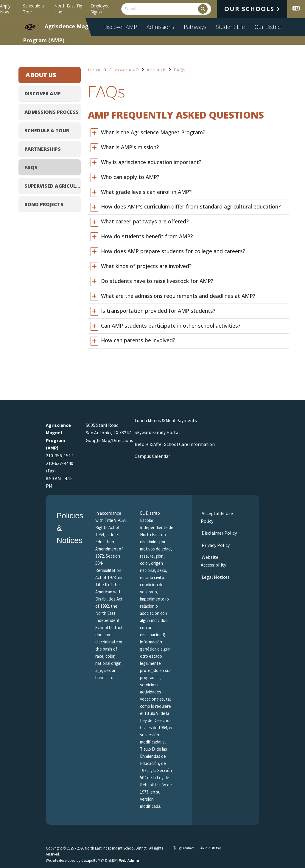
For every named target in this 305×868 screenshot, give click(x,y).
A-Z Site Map (211, 848)
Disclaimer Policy (219, 533)
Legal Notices (215, 577)
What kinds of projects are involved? (146, 266)
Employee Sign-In (100, 9)
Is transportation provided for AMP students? (158, 311)
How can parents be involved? (138, 340)
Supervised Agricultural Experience (53, 186)
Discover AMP (120, 27)
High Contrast (185, 848)
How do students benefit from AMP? (147, 236)
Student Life (230, 27)
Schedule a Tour (33, 9)
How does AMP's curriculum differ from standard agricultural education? (191, 206)
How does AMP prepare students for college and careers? (173, 251)
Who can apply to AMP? (130, 177)
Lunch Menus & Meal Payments (166, 420)
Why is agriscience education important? (151, 162)
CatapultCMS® (93, 860)
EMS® (112, 860)
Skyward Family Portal (157, 432)
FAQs (179, 70)
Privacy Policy (215, 545)
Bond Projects (44, 204)
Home (95, 70)
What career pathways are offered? (145, 221)
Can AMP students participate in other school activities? (171, 326)
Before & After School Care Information (175, 444)
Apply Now (5, 9)
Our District (268, 27)
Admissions (160, 27)
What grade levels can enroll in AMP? (146, 192)
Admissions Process (52, 112)
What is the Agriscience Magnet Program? (153, 132)
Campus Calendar (152, 456)
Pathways (195, 27)
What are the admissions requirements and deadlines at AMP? (178, 296)
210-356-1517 (60, 455)
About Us (156, 70)
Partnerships (43, 149)
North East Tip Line (68, 9)
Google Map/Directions (109, 440)
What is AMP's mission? (130, 147)
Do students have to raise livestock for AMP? (157, 281)
